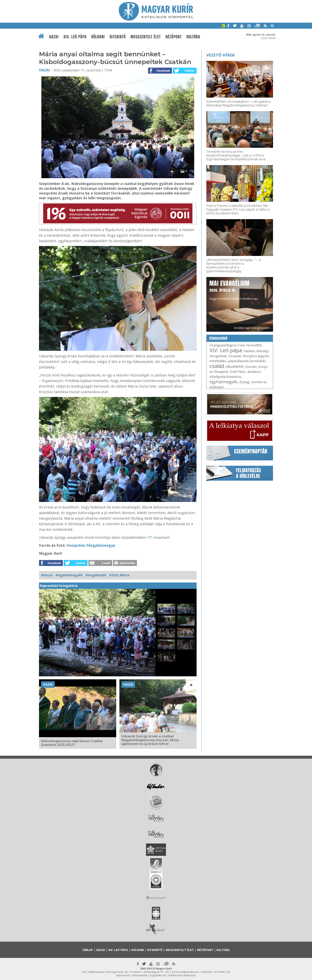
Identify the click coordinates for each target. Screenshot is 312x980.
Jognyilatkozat (158, 975)
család (217, 366)
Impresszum (123, 975)
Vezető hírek (220, 55)
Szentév (251, 367)
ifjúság (244, 382)
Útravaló (235, 356)
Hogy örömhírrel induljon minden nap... (234, 290)
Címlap (88, 950)
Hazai (54, 37)
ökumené (235, 366)
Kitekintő (118, 37)
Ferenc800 (254, 345)
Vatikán (249, 351)
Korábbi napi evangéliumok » (253, 328)
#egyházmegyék (69, 575)
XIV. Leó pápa (75, 37)
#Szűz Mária (119, 575)
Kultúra (193, 37)
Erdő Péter (238, 372)
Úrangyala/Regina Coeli (227, 345)
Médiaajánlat (140, 975)
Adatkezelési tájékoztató (182, 975)
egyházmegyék (224, 382)
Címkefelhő (218, 338)
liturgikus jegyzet (256, 356)
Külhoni (98, 37)
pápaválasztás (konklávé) (247, 361)
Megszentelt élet (146, 37)
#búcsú (47, 575)
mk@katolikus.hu (189, 972)
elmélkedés (218, 361)
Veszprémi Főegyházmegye (91, 545)
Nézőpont (174, 37)
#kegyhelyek (96, 575)
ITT (150, 537)
